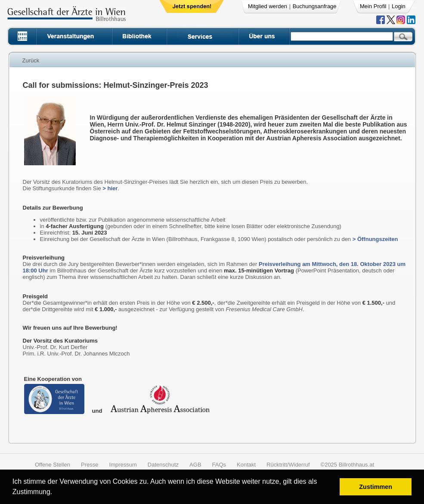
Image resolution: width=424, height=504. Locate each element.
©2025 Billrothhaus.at (348, 465)
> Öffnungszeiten (375, 239)
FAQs (219, 465)
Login (399, 6)
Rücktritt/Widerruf (288, 465)
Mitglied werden (268, 6)
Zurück (31, 60)
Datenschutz (163, 465)
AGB (195, 465)
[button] (55, 493)
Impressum (123, 465)
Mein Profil (373, 6)
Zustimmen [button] (376, 487)
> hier (110, 188)
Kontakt (246, 465)
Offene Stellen (53, 465)
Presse (90, 465)
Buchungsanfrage (315, 6)
